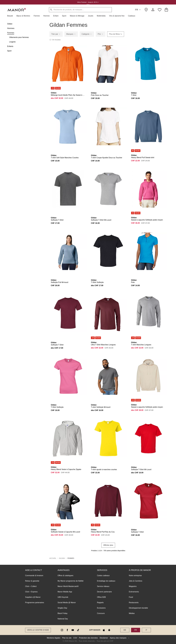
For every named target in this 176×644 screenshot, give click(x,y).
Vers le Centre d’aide (38, 630)
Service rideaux (103, 586)
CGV (75, 638)
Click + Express (31, 592)
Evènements (134, 592)
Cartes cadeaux (103, 576)
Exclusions (101, 608)
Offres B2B (101, 597)
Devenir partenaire (104, 592)
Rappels (100, 603)
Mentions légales (54, 638)
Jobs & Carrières (136, 581)
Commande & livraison (34, 576)
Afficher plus (108, 545)
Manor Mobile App (65, 592)
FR (138, 10)
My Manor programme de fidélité (70, 581)
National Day (63, 619)
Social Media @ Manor (67, 603)
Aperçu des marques (118, 638)
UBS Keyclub (63, 597)
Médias (132, 613)
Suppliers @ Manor (33, 597)
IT (146, 630)
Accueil (53, 558)
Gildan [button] (62, 558)
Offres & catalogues (65, 576)
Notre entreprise (135, 576)
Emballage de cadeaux (106, 581)
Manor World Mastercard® (68, 586)
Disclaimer (104, 638)
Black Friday (63, 613)
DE (125, 630)
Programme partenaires (35, 603)
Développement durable (138, 608)
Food (131, 597)
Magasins (133, 586)
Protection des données (88, 638)
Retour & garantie (32, 581)
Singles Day (62, 608)
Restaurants (134, 603)
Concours (101, 613)
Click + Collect (31, 586)
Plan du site (67, 638)
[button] (11, 16)
